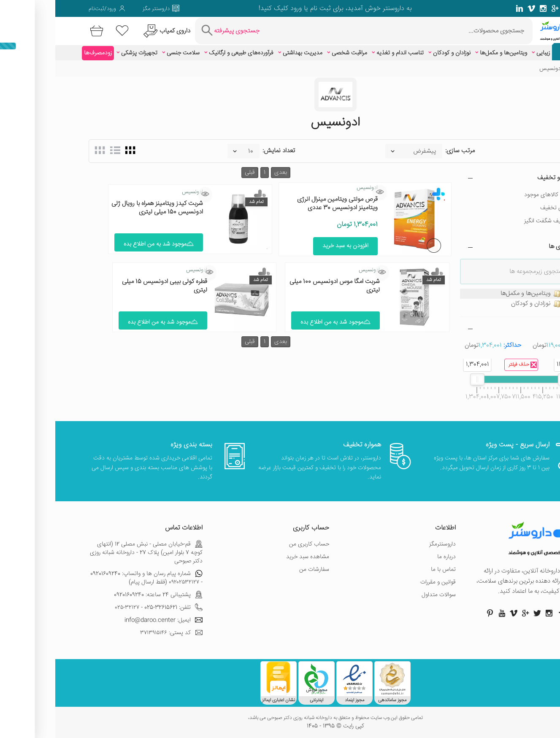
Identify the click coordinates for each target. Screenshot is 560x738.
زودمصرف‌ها (43, 53)
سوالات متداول (383, 595)
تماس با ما (388, 570)
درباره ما (391, 557)
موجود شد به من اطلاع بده (103, 244)
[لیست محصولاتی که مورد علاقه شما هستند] (67, 31)
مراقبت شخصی (294, 53)
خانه (522, 69)
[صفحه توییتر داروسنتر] (511, 8)
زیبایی (488, 53)
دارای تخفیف (500, 208)
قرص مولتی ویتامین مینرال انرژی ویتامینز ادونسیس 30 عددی (282, 204)
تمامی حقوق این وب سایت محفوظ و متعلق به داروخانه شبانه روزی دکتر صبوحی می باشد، (280, 718)
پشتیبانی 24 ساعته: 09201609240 (103, 595)
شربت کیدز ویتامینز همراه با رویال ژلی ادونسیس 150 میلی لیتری (102, 208)
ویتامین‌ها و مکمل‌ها (448, 53)
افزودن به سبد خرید (290, 246)
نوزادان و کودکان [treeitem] (486, 304)
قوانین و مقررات (383, 582)
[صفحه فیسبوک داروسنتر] (523, 8)
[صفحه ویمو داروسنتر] (476, 8)
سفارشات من (259, 570)
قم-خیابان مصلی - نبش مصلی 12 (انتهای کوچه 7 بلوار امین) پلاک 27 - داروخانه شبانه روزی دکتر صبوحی (91, 553)
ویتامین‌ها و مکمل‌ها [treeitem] (481, 294)
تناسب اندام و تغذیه (345, 53)
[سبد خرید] (40, 31)
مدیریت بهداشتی (247, 53)
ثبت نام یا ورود (254, 9)
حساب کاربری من (254, 544)
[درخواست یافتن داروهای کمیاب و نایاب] (110, 31)
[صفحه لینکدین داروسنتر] (464, 8)
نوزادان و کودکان (396, 53)
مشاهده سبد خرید (252, 557)
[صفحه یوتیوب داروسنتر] (446, 613)
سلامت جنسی (128, 53)
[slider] (510, 379)
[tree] (466, 299)
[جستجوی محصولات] (343, 31)
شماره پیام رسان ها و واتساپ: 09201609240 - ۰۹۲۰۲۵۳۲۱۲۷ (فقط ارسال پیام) (91, 578)
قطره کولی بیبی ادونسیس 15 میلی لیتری (109, 286)
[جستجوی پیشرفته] (174, 31)
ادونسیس (312, 188)
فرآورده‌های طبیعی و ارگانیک (186, 53)
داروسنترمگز (387, 544)
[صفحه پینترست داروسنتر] (435, 613)
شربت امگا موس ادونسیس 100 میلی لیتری (279, 286)
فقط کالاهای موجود (492, 195)
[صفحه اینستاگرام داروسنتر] (494, 613)
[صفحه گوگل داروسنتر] (500, 8)
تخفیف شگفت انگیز (492, 221)
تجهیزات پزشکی (84, 53)
